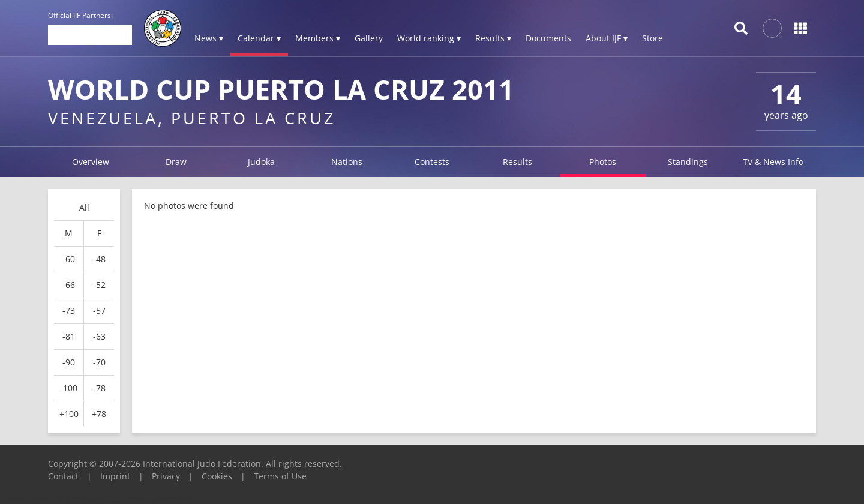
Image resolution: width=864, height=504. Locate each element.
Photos (603, 162)
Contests (432, 162)
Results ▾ (493, 38)
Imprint (115, 476)
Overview (91, 162)
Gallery (369, 38)
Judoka (261, 162)
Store (652, 38)
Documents (548, 38)
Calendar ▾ (259, 38)
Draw (176, 162)
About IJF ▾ (607, 38)
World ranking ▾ (429, 38)
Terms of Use (280, 476)
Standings (688, 162)
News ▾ (209, 38)
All (84, 207)
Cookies (217, 476)
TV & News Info (773, 162)
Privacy (166, 476)
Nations (347, 162)
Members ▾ (318, 38)
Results (517, 162)
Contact (63, 476)
